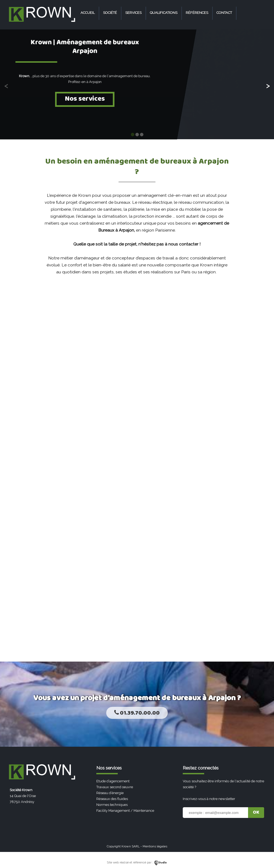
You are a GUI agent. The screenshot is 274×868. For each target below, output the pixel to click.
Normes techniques (112, 805)
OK (256, 812)
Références (197, 13)
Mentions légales (155, 846)
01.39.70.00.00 (137, 713)
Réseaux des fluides (112, 799)
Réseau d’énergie (110, 793)
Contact (224, 13)
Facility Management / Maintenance (125, 811)
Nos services (85, 99)
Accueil (88, 13)
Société (110, 13)
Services (133, 13)
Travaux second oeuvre (115, 787)
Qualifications (164, 13)
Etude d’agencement (113, 781)
